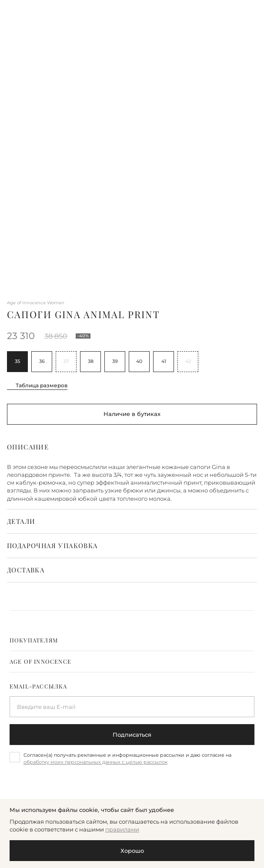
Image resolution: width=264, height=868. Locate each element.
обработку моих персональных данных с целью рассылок (95, 762)
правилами (122, 829)
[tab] (132, 640)
